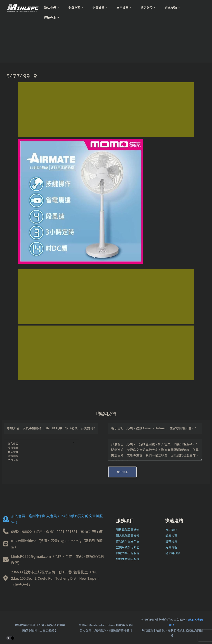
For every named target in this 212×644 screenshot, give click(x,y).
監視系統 (39, 460)
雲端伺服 (39, 456)
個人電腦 (39, 452)
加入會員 (39, 444)
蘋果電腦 (39, 448)
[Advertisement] (106, 110)
